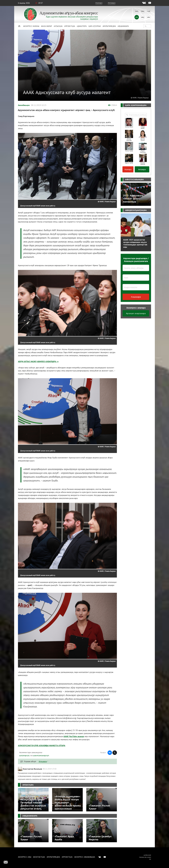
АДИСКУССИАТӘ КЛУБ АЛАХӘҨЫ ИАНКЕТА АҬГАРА (42, 745)
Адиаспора (82, 26)
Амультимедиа (109, 26)
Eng (143, 11)
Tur (149, 11)
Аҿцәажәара (123, 26)
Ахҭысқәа (58, 26)
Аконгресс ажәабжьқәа (85, 857)
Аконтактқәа (39, 857)
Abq (143, 17)
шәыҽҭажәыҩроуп (41, 755)
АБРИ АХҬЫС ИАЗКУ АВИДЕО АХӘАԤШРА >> (38, 361)
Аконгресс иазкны (31, 26)
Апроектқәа (70, 26)
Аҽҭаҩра (112, 3)
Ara (149, 17)
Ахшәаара (136, 297)
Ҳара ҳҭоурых (95, 26)
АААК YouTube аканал (74, 736)
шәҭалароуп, (25, 755)
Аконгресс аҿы (25, 857)
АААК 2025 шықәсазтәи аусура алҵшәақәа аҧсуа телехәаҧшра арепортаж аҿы (135, 243)
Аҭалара (99, 3)
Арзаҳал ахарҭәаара (136, 313)
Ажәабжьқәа (24, 105)
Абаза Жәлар (46, 26)
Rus (137, 11)
